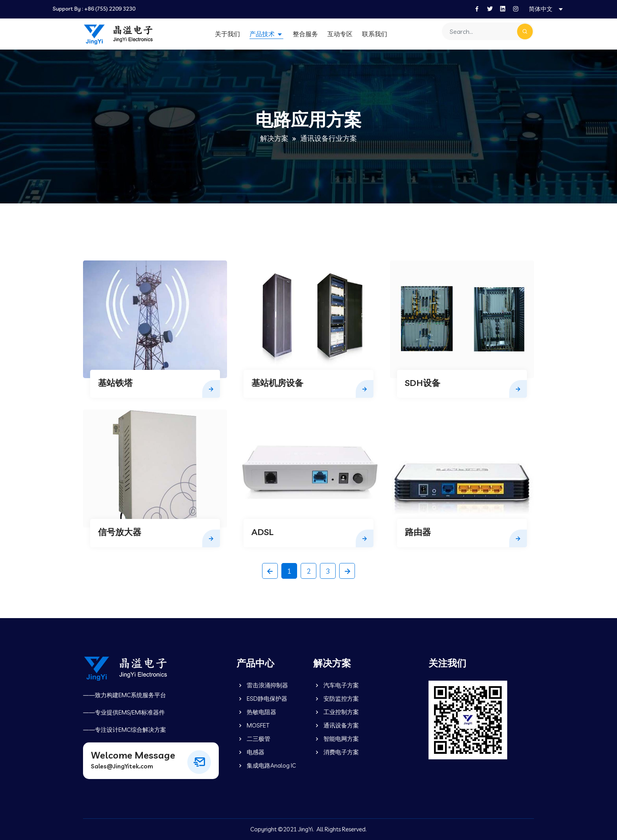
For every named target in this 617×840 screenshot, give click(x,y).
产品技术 (263, 34)
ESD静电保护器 (262, 699)
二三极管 (253, 739)
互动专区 (340, 34)
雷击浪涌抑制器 (262, 685)
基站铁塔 (115, 383)
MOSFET (253, 725)
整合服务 (305, 34)
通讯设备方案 (336, 725)
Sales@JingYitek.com (122, 766)
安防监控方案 (336, 699)
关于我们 (227, 34)
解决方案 (274, 138)
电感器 (250, 752)
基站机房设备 (277, 383)
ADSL (262, 532)
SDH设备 (423, 383)
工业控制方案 (336, 712)
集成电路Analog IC (266, 765)
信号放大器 (120, 532)
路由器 (418, 532)
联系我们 (375, 34)
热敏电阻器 (256, 712)
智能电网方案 (336, 739)
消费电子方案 (336, 752)
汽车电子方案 (336, 685)
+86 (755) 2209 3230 (110, 9)
